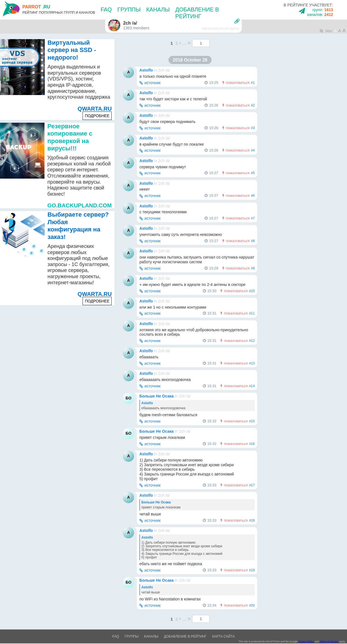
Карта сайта (223, 636)
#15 (252, 421)
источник (153, 83)
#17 (252, 485)
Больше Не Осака (156, 396)
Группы (129, 10)
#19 (252, 570)
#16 (252, 444)
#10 (252, 291)
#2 (253, 105)
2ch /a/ (164, 70)
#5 (253, 173)
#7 (253, 218)
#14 (252, 386)
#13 (252, 363)
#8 (253, 241)
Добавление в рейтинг (185, 636)
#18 (252, 520)
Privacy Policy (306, 641)
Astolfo (146, 70)
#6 (253, 196)
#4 (253, 150)
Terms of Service (329, 641)
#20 (252, 605)
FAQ (106, 10)
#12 (252, 341)
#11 (252, 313)
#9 (253, 268)
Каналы (158, 10)
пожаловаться (238, 83)
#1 (253, 83)
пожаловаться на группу (220, 29)
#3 (253, 128)
